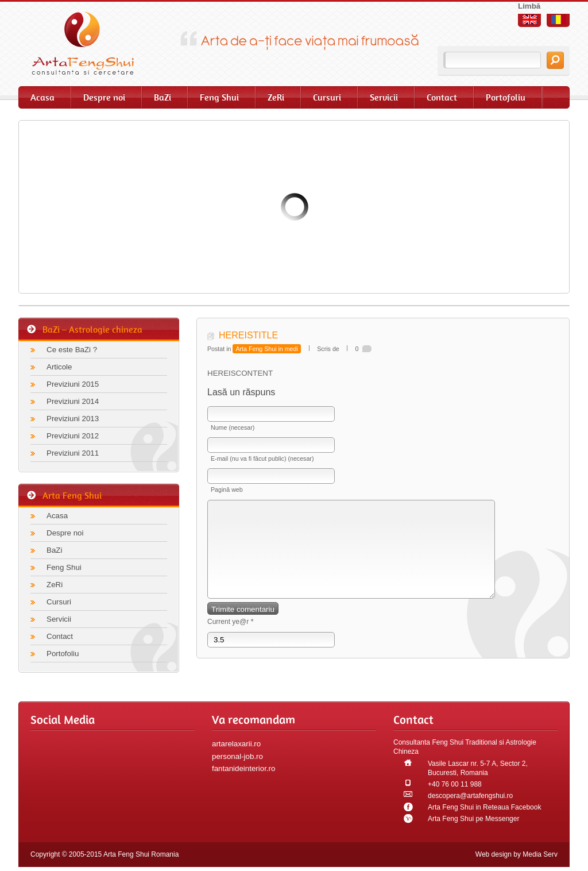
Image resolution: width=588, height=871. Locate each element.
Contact (442, 97)
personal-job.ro (237, 756)
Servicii (384, 97)
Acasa (42, 97)
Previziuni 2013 (73, 419)
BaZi (163, 97)
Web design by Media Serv (517, 854)
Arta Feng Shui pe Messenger (473, 819)
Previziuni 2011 (73, 453)
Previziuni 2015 (73, 384)
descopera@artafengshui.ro (470, 796)
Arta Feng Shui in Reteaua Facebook (484, 807)
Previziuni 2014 (73, 401)
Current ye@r (231, 639)
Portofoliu (506, 97)
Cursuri (327, 97)
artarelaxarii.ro (236, 744)
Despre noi (104, 97)
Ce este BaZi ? (72, 350)
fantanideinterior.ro (243, 768)
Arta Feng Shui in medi (266, 349)
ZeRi (276, 97)
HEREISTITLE (248, 335)
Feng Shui (219, 97)
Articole (59, 367)
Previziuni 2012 (73, 436)
